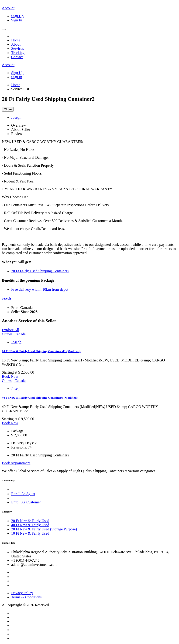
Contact (17, 57)
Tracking (18, 53)
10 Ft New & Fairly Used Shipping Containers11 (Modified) (41, 351)
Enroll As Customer (26, 502)
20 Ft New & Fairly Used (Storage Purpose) (44, 529)
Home (16, 40)
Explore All (10, 330)
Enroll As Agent (23, 494)
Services (17, 49)
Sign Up (17, 16)
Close (8, 109)
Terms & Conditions (26, 597)
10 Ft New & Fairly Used (30, 533)
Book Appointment (16, 463)
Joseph (6, 298)
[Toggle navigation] (4, 29)
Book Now (10, 376)
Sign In (17, 20)
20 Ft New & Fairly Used (30, 521)
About (16, 44)
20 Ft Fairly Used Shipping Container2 (40, 271)
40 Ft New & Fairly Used (30, 525)
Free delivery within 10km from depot (40, 289)
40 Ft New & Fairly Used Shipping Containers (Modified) (40, 398)
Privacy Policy (22, 593)
